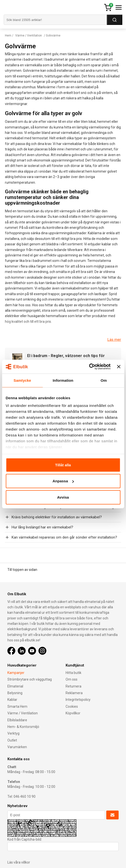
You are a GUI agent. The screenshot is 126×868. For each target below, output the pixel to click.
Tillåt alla (63, 465)
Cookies (72, 706)
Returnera (73, 686)
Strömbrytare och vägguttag (30, 679)
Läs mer (114, 340)
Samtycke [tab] (22, 380)
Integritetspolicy (78, 700)
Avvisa (63, 497)
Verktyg (13, 733)
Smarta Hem (17, 706)
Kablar (12, 700)
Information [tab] (63, 380)
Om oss (72, 679)
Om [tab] (104, 380)
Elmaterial (15, 686)
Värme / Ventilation (29, 36)
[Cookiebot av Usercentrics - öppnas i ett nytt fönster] (89, 367)
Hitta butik (73, 673)
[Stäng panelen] (119, 367)
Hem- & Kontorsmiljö (23, 727)
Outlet (12, 740)
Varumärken (17, 747)
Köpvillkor (73, 713)
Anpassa (63, 481)
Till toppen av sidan (22, 570)
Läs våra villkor (19, 862)
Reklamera (74, 693)
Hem (8, 36)
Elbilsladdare (17, 720)
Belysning (15, 693)
